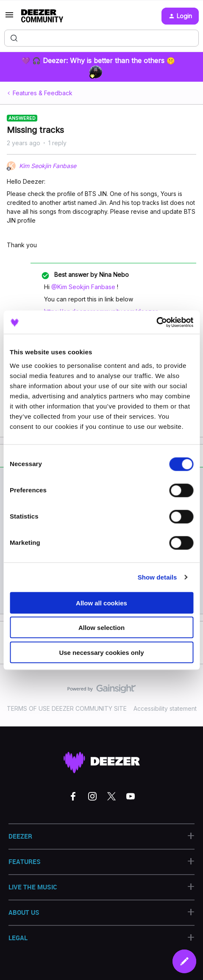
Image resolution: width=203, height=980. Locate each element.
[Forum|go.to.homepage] (42, 16)
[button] (9, 18)
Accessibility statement (165, 708)
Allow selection (101, 628)
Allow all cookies (101, 603)
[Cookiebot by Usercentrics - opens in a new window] (156, 322)
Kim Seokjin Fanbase (48, 166)
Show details (157, 577)
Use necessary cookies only (101, 652)
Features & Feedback (43, 93)
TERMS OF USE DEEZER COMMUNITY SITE (67, 708)
